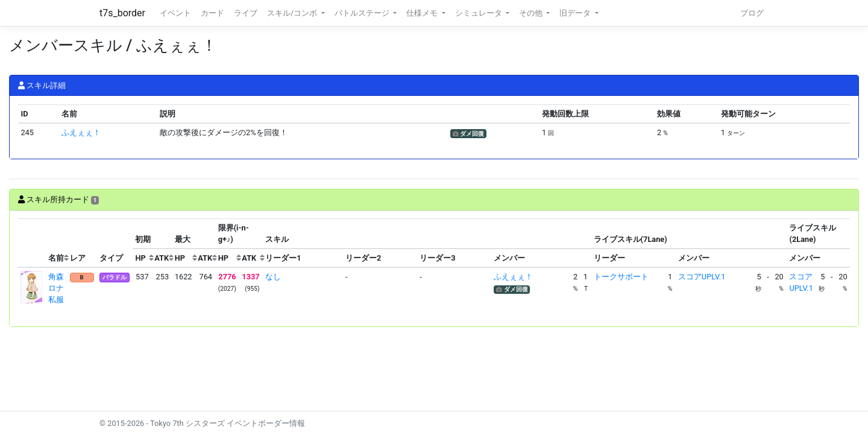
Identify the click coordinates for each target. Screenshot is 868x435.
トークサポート (621, 277)
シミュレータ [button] (480, 13)
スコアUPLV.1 (702, 277)
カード (212, 13)
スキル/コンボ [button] (293, 13)
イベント (175, 13)
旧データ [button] (576, 13)
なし (273, 277)
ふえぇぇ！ (81, 132)
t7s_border (122, 13)
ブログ (752, 13)
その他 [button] (532, 13)
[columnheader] (32, 243)
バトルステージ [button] (363, 13)
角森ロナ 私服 (60, 288)
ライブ (246, 13)
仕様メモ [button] (423, 13)
